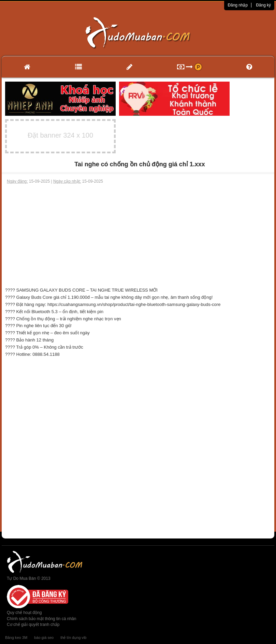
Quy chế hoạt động (24, 613)
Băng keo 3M (16, 638)
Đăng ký (263, 5)
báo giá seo (44, 638)
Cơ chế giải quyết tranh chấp (33, 625)
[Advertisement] (138, 236)
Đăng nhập (238, 5)
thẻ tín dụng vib (73, 638)
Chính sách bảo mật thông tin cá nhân (41, 619)
